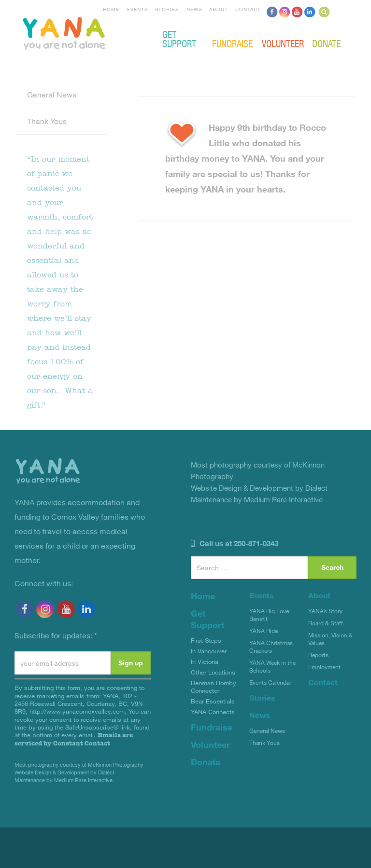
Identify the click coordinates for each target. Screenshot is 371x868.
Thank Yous (47, 121)
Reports (318, 655)
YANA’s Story (325, 611)
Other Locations (213, 672)
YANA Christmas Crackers (271, 647)
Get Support (179, 39)
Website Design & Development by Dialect (64, 772)
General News (52, 94)
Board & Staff (326, 623)
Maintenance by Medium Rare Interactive (64, 780)
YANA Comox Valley (97, 32)
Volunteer (283, 43)
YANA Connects (213, 712)
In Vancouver (209, 651)
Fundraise (232, 43)
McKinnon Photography (116, 765)
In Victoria (205, 661)
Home (111, 9)
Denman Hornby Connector (214, 687)
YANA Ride (264, 631)
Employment (324, 667)
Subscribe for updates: (56, 635)
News (194, 9)
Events (137, 9)
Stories (167, 9)
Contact (248, 9)
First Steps (206, 640)
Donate (326, 43)
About (219, 9)
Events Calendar (270, 682)
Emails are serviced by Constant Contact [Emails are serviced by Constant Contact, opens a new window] (74, 739)
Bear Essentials (213, 701)
